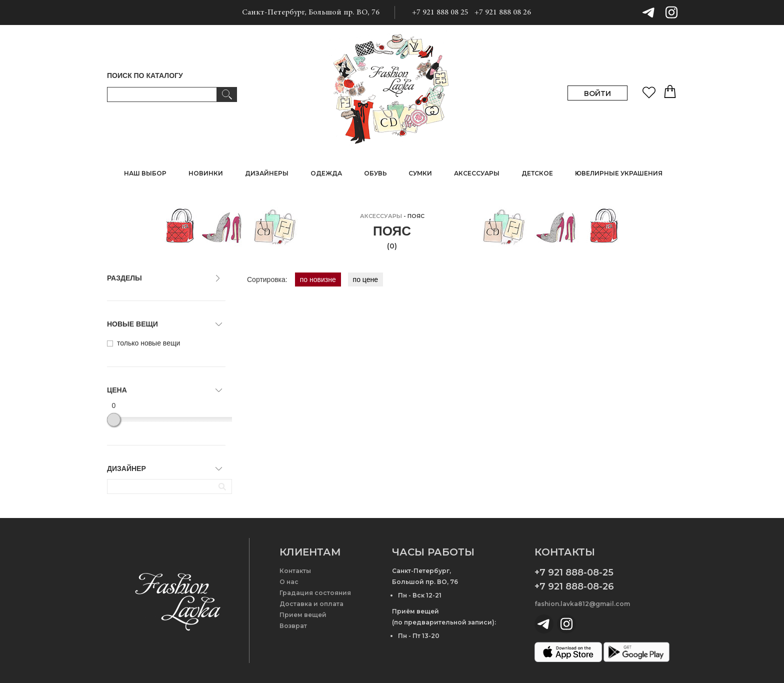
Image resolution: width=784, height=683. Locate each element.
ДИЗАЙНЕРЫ (267, 173)
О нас (289, 582)
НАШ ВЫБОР (145, 173)
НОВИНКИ (206, 173)
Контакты (295, 571)
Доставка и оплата (311, 604)
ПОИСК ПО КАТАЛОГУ (145, 75)
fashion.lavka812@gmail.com (582, 604)
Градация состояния (315, 593)
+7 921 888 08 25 (440, 12)
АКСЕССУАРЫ (381, 216)
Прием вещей (303, 615)
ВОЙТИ (597, 93)
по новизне (318, 279)
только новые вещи (143, 343)
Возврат (293, 626)
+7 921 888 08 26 (503, 12)
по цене (365, 279)
